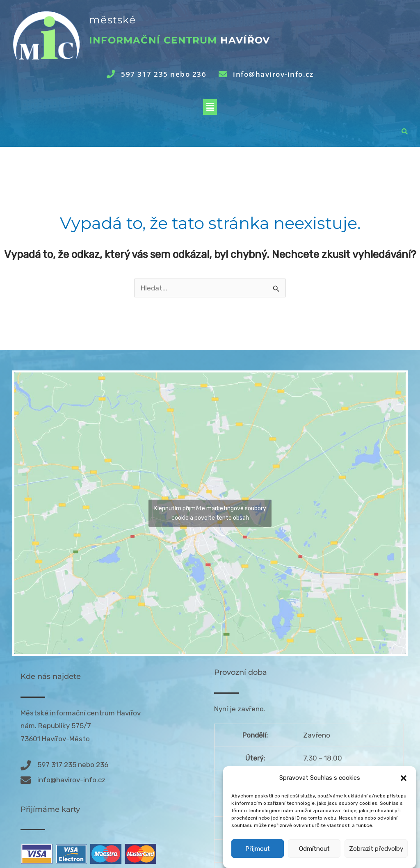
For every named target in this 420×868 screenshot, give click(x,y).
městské (112, 20)
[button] (404, 779)
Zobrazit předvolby (376, 850)
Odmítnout (314, 850)
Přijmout (258, 850)
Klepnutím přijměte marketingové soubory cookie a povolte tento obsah (210, 513)
